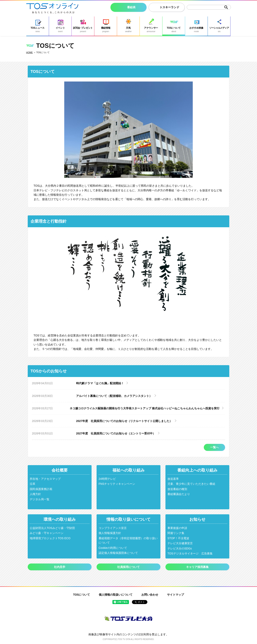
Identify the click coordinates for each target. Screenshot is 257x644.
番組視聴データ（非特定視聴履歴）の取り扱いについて (128, 540)
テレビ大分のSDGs (180, 548)
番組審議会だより (179, 494)
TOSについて (82, 595)
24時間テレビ (107, 479)
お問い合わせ (150, 595)
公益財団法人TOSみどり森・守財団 (52, 528)
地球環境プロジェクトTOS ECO (50, 538)
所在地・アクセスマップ (45, 479)
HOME (29, 52)
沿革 (33, 484)
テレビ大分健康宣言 (180, 543)
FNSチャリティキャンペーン (117, 484)
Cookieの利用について (113, 548)
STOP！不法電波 (178, 538)
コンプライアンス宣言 (113, 528)
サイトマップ (175, 595)
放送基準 (173, 479)
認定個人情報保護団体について (118, 553)
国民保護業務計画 (41, 489)
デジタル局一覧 (40, 499)
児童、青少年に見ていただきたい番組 (191, 484)
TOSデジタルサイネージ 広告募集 (190, 553)
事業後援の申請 (177, 528)
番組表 (131, 7)
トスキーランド (169, 7)
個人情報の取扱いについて (116, 595)
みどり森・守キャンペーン (47, 533)
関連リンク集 (176, 533)
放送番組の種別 (177, 489)
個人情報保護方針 (110, 533)
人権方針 (35, 494)
